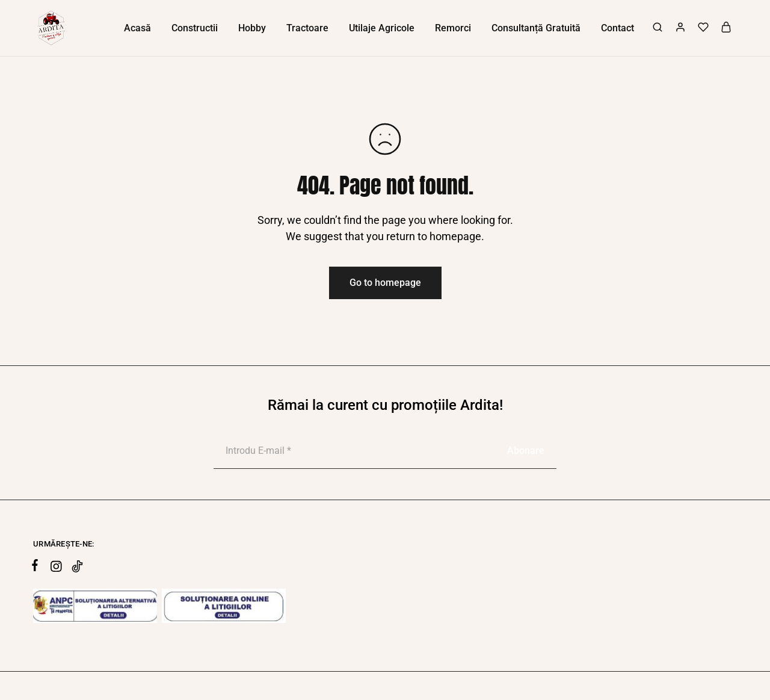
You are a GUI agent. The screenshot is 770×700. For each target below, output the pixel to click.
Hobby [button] (252, 28)
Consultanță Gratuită (536, 28)
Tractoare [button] (307, 28)
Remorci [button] (453, 28)
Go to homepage (385, 283)
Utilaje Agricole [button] (382, 28)
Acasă (137, 28)
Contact (618, 28)
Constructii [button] (195, 28)
